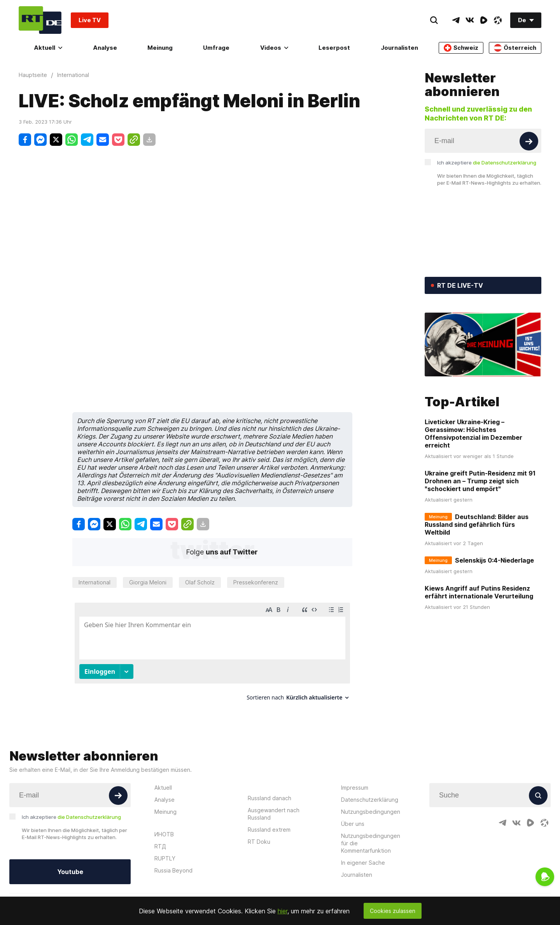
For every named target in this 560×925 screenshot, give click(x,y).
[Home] (40, 20)
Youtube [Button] (70, 872)
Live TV (90, 20)
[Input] (483, 141)
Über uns (353, 824)
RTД (160, 846)
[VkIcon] (470, 20)
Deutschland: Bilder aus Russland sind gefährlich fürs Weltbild (477, 525)
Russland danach (269, 798)
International (94, 582)
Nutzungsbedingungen (371, 812)
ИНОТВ (164, 834)
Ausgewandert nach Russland (274, 814)
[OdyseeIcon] (498, 20)
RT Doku (259, 842)
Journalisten (399, 48)
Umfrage (216, 48)
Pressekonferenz (256, 582)
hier (283, 911)
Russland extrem (269, 830)
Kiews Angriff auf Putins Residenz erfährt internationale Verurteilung (479, 592)
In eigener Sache (363, 863)
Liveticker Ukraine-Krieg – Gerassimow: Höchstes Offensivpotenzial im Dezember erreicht (473, 434)
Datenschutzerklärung (370, 800)
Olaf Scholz (200, 582)
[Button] (529, 141)
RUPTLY (165, 858)
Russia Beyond (173, 870)
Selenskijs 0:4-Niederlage (494, 560)
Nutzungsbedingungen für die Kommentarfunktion (371, 843)
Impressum (355, 788)
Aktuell (48, 48)
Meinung (160, 48)
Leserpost (334, 48)
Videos (274, 48)
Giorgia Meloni (148, 582)
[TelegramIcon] (456, 20)
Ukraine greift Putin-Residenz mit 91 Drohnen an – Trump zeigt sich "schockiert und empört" (480, 481)
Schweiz (461, 48)
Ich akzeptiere (487, 163)
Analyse (105, 48)
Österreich (515, 48)
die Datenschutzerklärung (505, 163)
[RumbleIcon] (484, 20)
